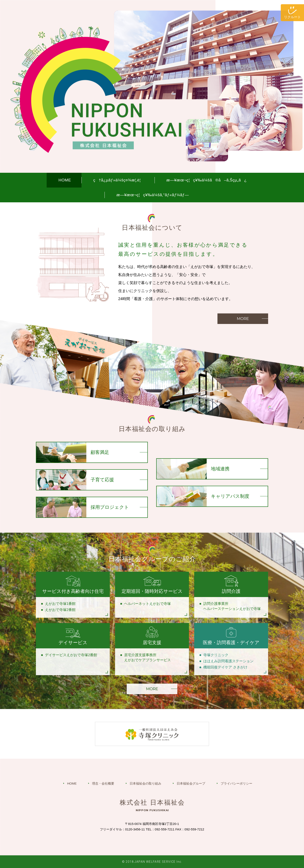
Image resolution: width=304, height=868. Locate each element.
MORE (243, 319)
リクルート (292, 17)
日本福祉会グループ (191, 783)
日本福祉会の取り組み (145, 783)
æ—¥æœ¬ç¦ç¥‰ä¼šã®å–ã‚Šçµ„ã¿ (207, 180)
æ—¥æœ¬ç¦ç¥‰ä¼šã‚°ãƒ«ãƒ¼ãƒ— (153, 195)
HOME (65, 180)
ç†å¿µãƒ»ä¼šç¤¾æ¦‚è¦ (119, 180)
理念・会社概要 (103, 783)
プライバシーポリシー (236, 783)
